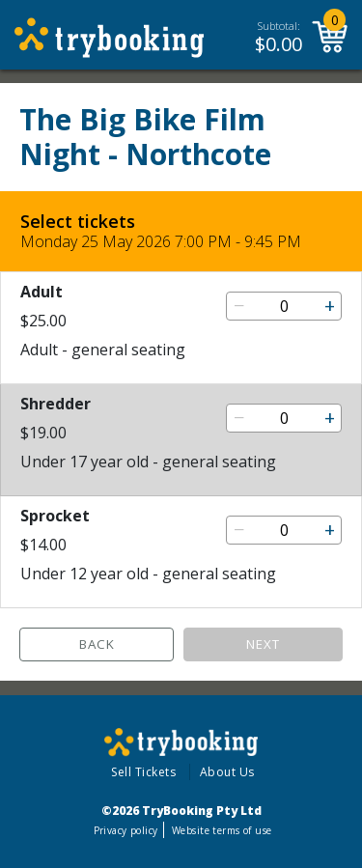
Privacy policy (126, 830)
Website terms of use (222, 830)
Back (97, 644)
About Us (227, 772)
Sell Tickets (143, 772)
